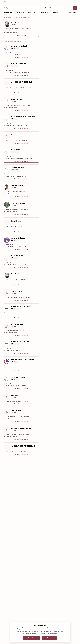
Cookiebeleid (53, 634)
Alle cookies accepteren (50, 638)
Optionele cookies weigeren (32, 638)
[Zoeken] (75, 8)
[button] (68, 625)
